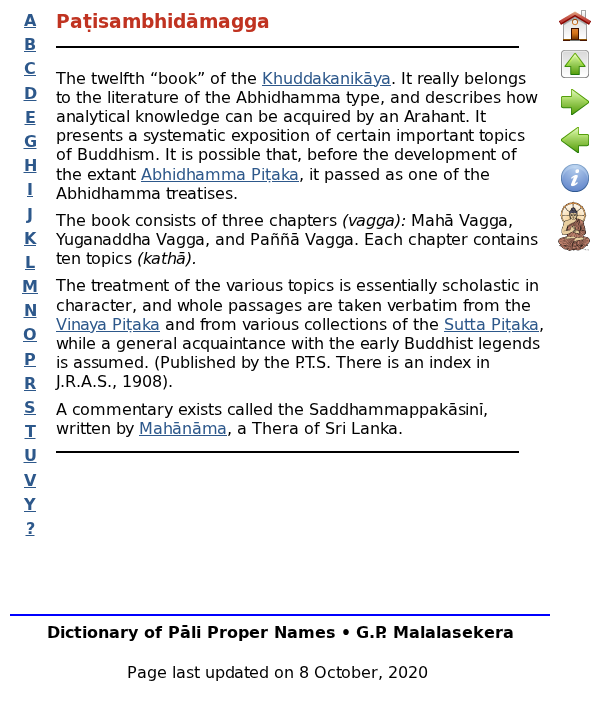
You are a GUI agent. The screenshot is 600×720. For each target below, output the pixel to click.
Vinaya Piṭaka (108, 323)
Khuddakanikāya (326, 77)
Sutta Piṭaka (491, 323)
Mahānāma (183, 427)
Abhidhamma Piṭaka (220, 173)
